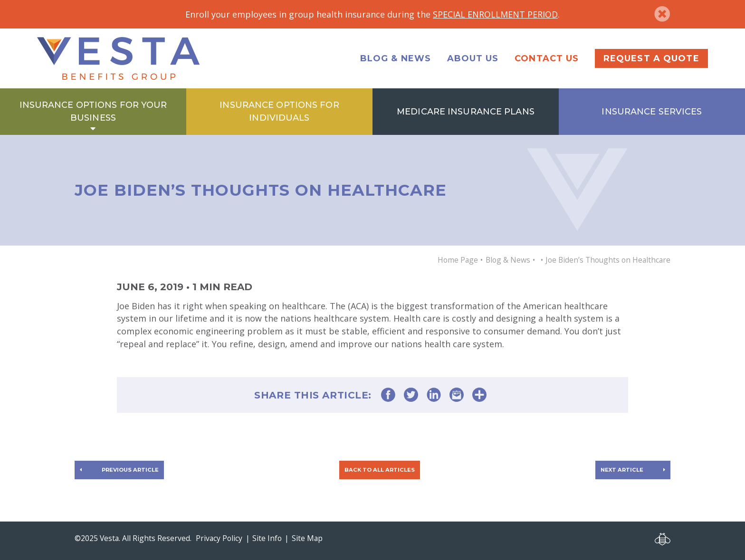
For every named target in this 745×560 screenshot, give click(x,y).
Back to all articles (380, 470)
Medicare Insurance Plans (466, 111)
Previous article (130, 470)
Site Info (267, 538)
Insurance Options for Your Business (93, 111)
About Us (473, 58)
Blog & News (396, 58)
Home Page (458, 260)
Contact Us (547, 58)
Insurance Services (652, 111)
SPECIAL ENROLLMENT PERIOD (495, 14)
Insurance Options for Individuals (279, 111)
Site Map (307, 538)
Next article (622, 470)
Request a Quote (651, 58)
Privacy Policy (219, 538)
